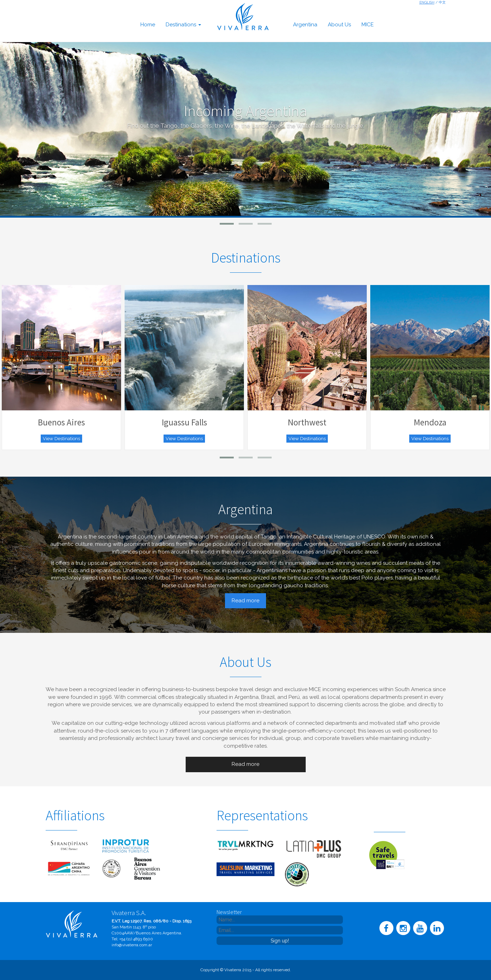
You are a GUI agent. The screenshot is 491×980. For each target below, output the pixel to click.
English (427, 2)
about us (339, 25)
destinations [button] (183, 25)
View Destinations (61, 439)
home (148, 25)
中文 (442, 2)
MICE (368, 25)
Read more (245, 601)
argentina (305, 25)
